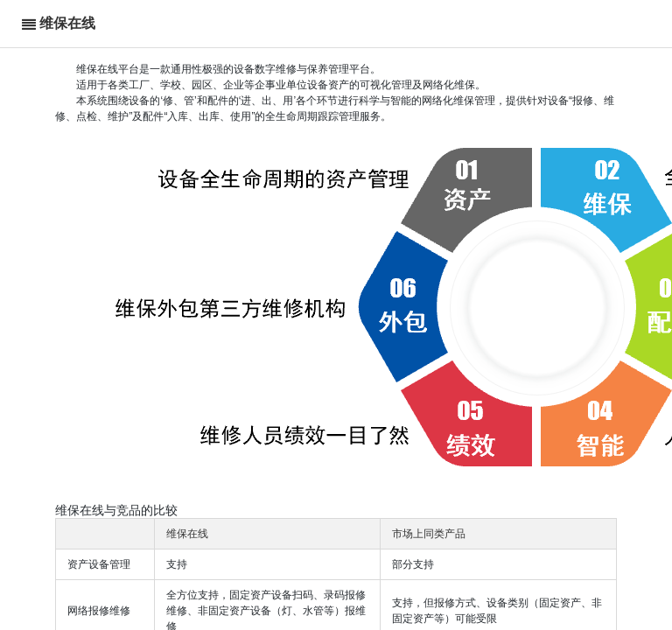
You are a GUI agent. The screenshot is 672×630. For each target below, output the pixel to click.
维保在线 (67, 23)
